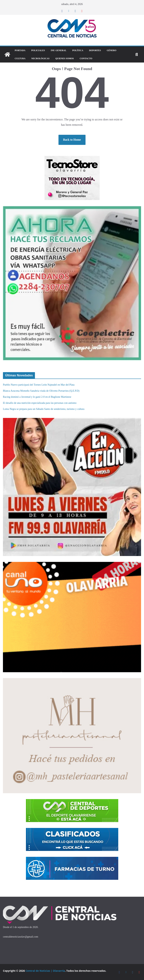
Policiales (38, 50)
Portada (20, 50)
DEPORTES (95, 50)
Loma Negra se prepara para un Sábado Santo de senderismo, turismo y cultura (44, 409)
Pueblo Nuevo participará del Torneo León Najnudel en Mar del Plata (39, 385)
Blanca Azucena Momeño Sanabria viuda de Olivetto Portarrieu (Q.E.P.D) (41, 391)
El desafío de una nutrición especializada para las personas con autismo (40, 403)
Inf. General (59, 50)
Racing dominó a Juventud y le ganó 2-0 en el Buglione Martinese (37, 397)
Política (78, 50)
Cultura (20, 58)
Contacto (86, 58)
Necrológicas (40, 58)
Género (112, 50)
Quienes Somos (65, 58)
